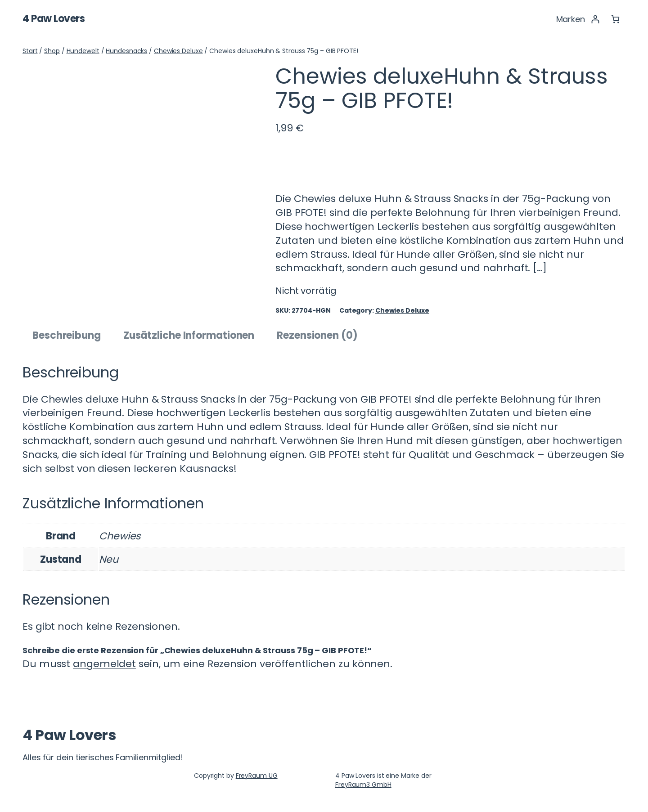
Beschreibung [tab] (67, 335)
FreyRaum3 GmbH (363, 785)
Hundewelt (83, 51)
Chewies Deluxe (178, 51)
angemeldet (104, 664)
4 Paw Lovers (54, 19)
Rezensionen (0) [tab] (317, 335)
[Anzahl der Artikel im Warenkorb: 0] (615, 19)
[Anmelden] (595, 19)
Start (30, 51)
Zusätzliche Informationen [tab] (189, 335)
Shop (52, 51)
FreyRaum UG (257, 776)
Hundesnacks (126, 51)
